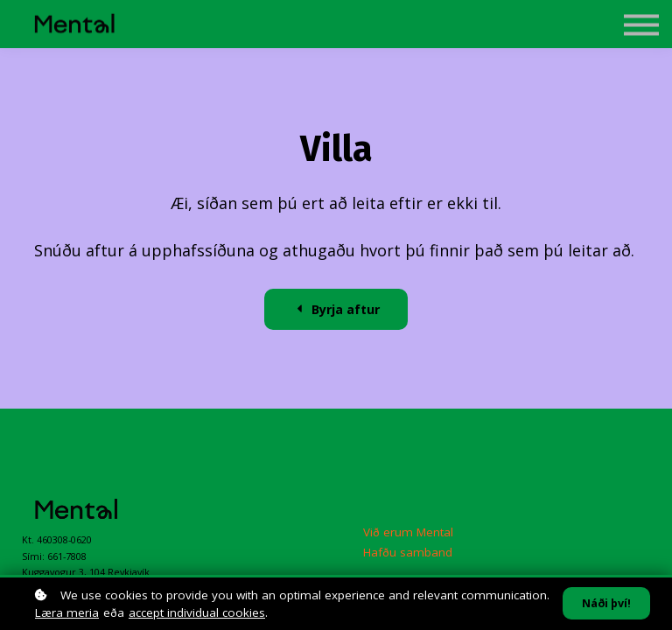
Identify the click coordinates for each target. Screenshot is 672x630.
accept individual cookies (197, 612)
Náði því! (606, 603)
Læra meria (67, 612)
